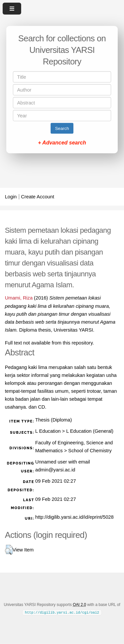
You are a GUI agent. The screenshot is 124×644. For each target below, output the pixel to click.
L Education (48, 431)
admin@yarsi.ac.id (55, 470)
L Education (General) (90, 431)
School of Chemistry (90, 451)
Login (11, 197)
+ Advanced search (62, 143)
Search (62, 128)
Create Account (38, 197)
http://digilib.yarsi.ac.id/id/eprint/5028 (75, 517)
